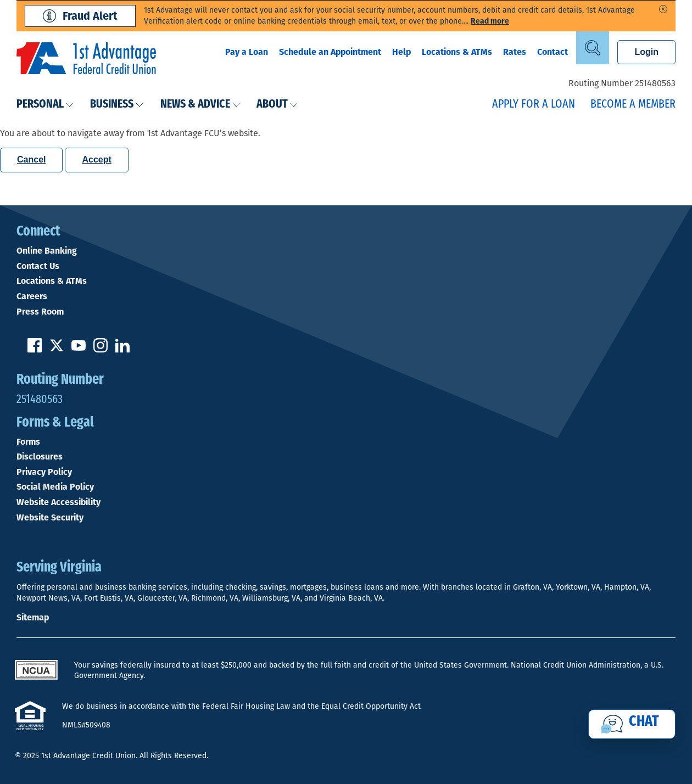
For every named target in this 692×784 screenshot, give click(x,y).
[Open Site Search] (593, 48)
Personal (45, 105)
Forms (28, 442)
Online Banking (47, 251)
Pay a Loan (247, 52)
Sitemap (33, 617)
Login (646, 52)
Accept (96, 159)
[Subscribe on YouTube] (79, 349)
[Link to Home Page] (86, 60)
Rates (515, 52)
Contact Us (38, 266)
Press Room (40, 312)
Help (401, 52)
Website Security (50, 518)
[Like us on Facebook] (35, 349)
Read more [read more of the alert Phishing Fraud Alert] (490, 21)
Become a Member (633, 105)
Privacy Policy (44, 472)
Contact (553, 52)
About (277, 105)
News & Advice (200, 105)
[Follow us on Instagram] (101, 349)
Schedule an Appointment (330, 52)
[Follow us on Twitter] (57, 349)
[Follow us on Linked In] (122, 349)
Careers (32, 296)
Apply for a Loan (534, 105)
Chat (644, 722)
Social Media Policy (55, 487)
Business (117, 105)
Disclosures (40, 457)
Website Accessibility (58, 502)
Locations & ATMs (457, 52)
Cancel (31, 159)
